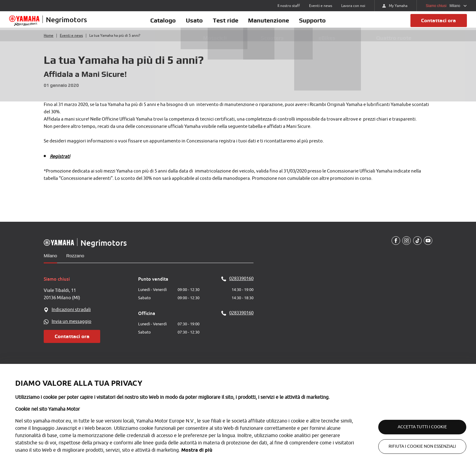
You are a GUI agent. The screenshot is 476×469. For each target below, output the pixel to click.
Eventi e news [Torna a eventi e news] (71, 42)
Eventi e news (321, 6)
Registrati (60, 163)
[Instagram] (405, 247)
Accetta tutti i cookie (415, 427)
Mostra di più (197, 450)
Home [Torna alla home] (49, 42)
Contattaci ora (437, 24)
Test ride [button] (226, 23)
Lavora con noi (353, 6)
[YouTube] (428, 247)
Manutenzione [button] (274, 23)
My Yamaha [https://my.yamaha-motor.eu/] (395, 6)
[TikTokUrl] (416, 247)
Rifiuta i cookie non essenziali (415, 446)
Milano (50, 262)
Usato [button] (189, 23)
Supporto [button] (323, 23)
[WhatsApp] (91, 328)
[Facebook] (394, 247)
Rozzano (75, 262)
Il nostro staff (289, 6)
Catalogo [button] (153, 23)
